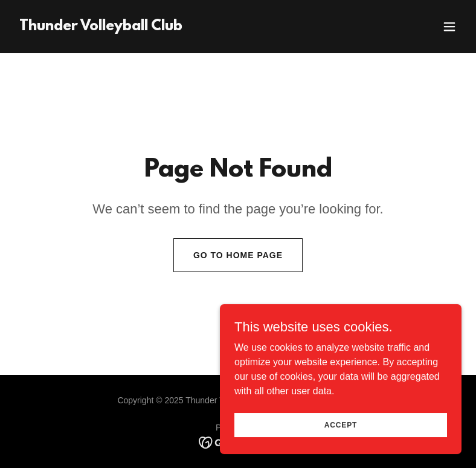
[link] (101, 27)
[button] (449, 27)
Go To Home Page (238, 255)
